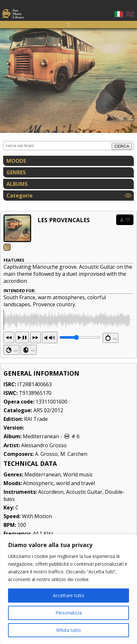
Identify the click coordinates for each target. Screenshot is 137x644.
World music (78, 499)
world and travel (76, 507)
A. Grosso (46, 478)
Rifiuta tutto (68, 630)
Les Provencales (64, 220)
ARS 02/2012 (48, 434)
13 (22, 361)
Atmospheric (38, 507)
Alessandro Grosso (44, 469)
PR (50, 361)
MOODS (16, 161)
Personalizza (69, 613)
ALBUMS (17, 184)
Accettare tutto (69, 595)
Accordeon (51, 516)
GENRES (16, 172)
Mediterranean (41, 460)
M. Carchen (74, 478)
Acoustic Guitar (84, 516)
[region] (68, 589)
